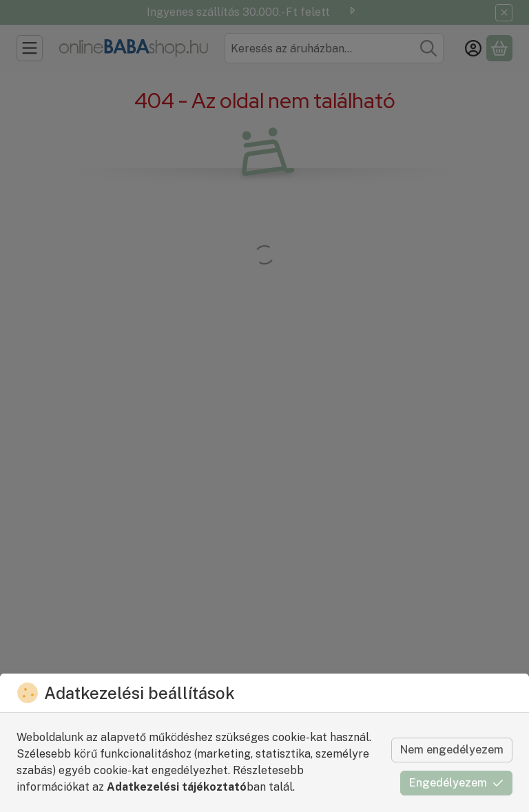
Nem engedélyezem (452, 750)
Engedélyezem (456, 783)
